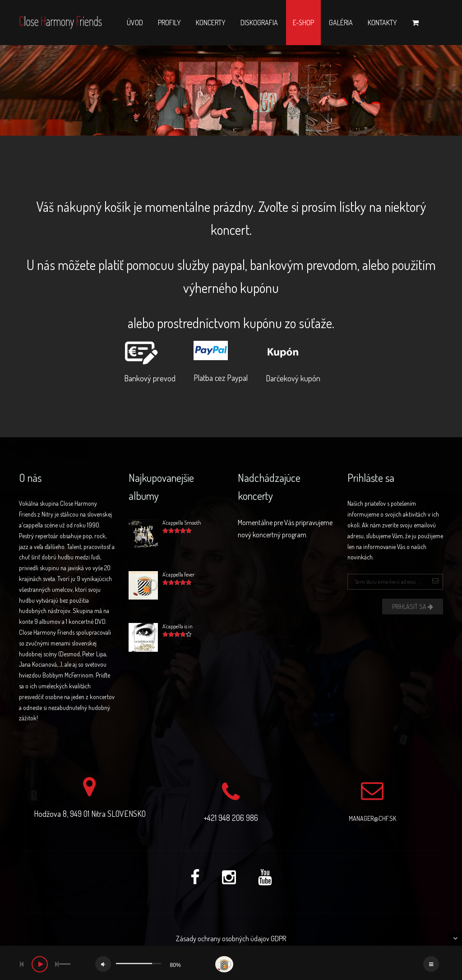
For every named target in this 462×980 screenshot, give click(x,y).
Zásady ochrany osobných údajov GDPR (231, 939)
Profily (169, 23)
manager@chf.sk (372, 818)
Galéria (341, 23)
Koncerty (211, 23)
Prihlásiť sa (413, 607)
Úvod (135, 23)
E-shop (303, 23)
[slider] (65, 964)
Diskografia (259, 23)
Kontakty (382, 23)
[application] (231, 963)
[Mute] (103, 964)
